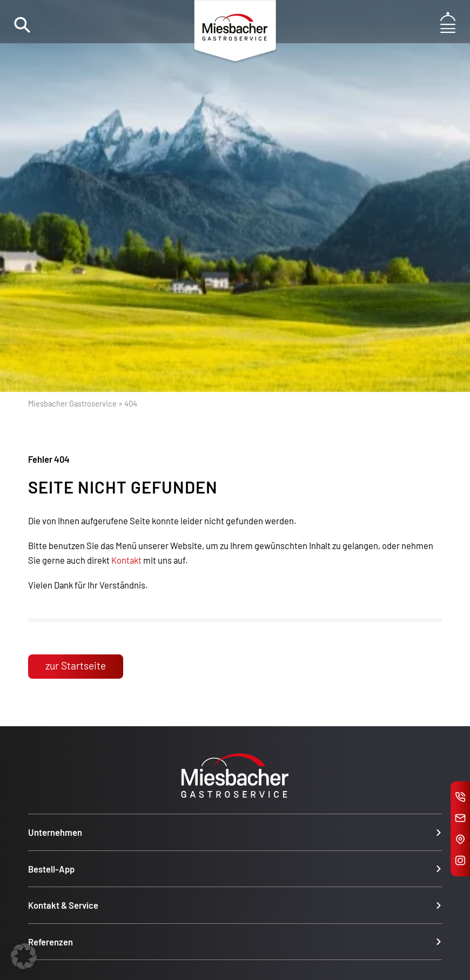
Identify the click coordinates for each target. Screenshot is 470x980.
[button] (24, 956)
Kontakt (126, 560)
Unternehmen (55, 832)
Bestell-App (51, 869)
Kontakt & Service (63, 905)
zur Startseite (76, 665)
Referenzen (51, 942)
